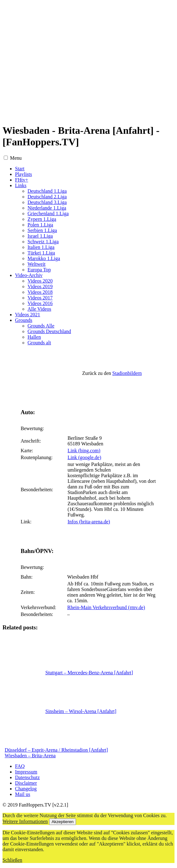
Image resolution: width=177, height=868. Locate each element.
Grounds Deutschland (49, 331)
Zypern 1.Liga (42, 219)
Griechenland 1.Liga (48, 213)
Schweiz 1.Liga (43, 242)
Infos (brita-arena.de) (89, 522)
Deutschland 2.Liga (47, 197)
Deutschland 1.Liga (47, 191)
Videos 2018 (40, 292)
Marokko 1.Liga (44, 258)
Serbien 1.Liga (42, 230)
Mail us (23, 794)
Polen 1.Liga (40, 225)
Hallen (34, 337)
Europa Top (39, 270)
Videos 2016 (40, 303)
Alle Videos (39, 309)
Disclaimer (26, 783)
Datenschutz (27, 777)
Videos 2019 (40, 286)
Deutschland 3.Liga (47, 202)
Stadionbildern (127, 373)
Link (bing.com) (84, 451)
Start (20, 169)
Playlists (23, 174)
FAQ (20, 766)
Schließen (12, 860)
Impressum (26, 772)
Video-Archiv (29, 275)
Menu (16, 158)
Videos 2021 (28, 315)
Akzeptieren (63, 822)
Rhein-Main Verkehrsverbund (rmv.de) (106, 607)
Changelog (26, 789)
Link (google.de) (84, 457)
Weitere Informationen (25, 821)
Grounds (24, 320)
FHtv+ (22, 180)
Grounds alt (39, 343)
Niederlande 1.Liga (47, 208)
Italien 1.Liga (41, 247)
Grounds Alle (41, 326)
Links (21, 185)
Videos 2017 (40, 298)
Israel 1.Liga (40, 236)
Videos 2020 (40, 281)
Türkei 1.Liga (41, 253)
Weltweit (36, 264)
